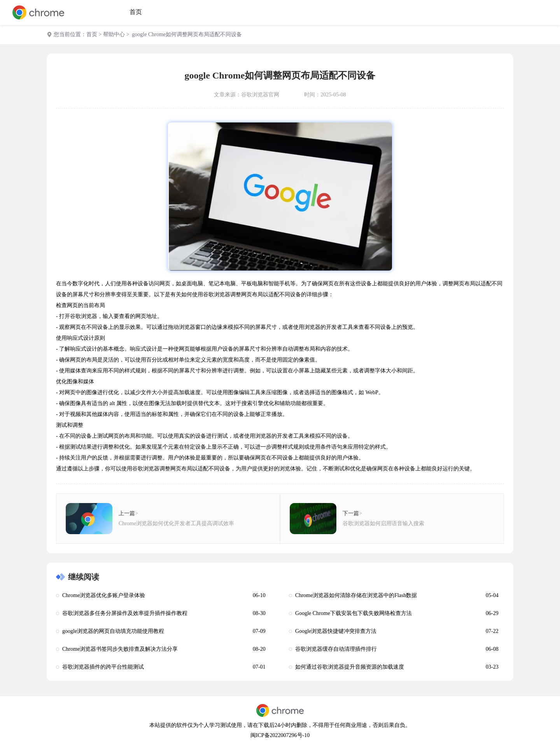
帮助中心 (114, 34)
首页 (136, 12)
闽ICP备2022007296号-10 (280, 735)
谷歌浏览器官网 (260, 95)
